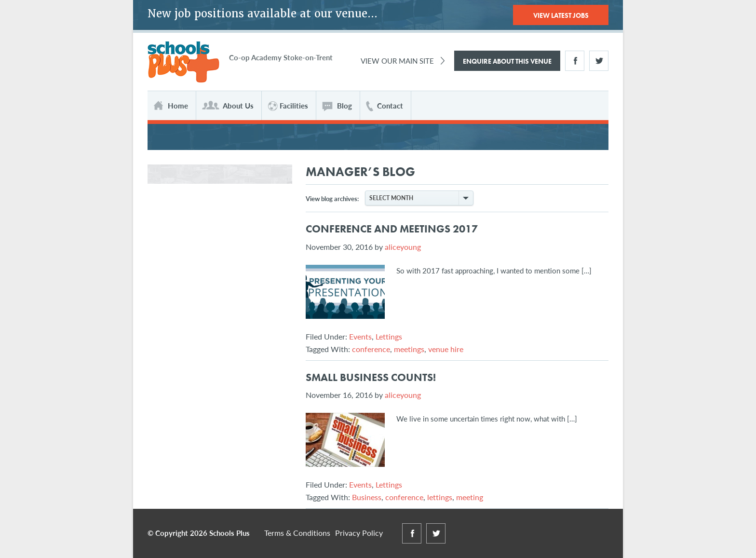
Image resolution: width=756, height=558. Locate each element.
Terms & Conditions (297, 533)
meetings (409, 349)
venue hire (446, 349)
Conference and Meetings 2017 (392, 229)
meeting (470, 497)
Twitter (599, 61)
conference (371, 349)
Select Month (421, 198)
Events (360, 336)
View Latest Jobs (561, 15)
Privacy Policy (359, 533)
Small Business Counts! (371, 377)
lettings (440, 497)
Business (367, 497)
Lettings (389, 336)
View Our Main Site (397, 61)
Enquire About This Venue (507, 61)
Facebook (575, 61)
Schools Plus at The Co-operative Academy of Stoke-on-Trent (183, 62)
